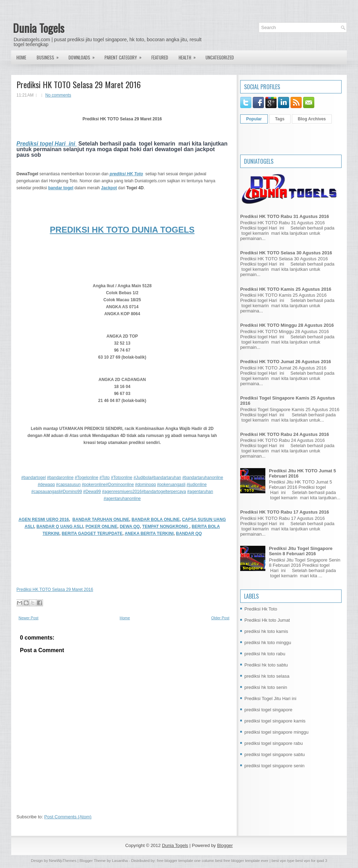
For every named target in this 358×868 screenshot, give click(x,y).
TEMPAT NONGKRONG (166, 527)
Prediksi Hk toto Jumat (267, 620)
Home (21, 57)
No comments (58, 95)
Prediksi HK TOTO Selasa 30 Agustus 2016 (286, 253)
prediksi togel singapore (268, 710)
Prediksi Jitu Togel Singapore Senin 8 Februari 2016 (301, 551)
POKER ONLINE (101, 527)
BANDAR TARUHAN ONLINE (101, 520)
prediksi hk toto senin (266, 687)
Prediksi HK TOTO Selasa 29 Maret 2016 (79, 84)
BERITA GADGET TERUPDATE (92, 534)
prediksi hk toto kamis (266, 631)
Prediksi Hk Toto (261, 609)
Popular (254, 119)
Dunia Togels (39, 28)
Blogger (225, 845)
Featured (160, 57)
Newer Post (28, 618)
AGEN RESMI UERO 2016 (44, 520)
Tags (280, 119)
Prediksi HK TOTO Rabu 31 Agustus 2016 (285, 216)
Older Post (220, 618)
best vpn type (284, 861)
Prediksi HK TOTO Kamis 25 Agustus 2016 (286, 289)
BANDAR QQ (189, 534)
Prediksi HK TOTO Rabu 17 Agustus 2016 (285, 512)
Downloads (84, 56)
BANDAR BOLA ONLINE (156, 520)
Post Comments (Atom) (68, 817)
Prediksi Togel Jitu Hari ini (270, 698)
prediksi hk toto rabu (265, 654)
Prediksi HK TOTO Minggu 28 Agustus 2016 (287, 325)
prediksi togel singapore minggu (277, 732)
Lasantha (120, 861)
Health (189, 56)
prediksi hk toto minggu (268, 643)
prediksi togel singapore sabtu (275, 754)
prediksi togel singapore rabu (274, 743)
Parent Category (125, 56)
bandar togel (61, 188)
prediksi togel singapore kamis (275, 721)
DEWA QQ (130, 527)
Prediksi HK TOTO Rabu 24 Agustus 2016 (285, 434)
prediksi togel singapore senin (274, 766)
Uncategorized (220, 57)
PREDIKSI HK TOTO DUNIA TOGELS (122, 230)
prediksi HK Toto (127, 174)
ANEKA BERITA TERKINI (149, 534)
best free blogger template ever (241, 861)
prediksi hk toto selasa (267, 676)
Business (50, 56)
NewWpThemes (63, 861)
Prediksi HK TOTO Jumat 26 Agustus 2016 (286, 362)
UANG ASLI (72, 527)
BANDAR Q (48, 527)
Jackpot (109, 188)
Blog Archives (312, 119)
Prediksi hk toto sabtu (266, 665)
